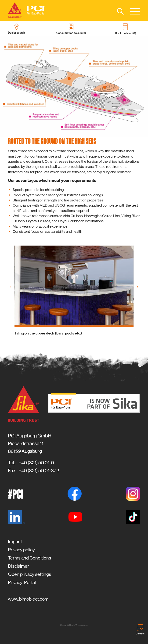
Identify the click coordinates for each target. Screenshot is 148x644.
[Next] (137, 287)
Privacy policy (21, 550)
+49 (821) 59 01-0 (36, 463)
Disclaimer (18, 566)
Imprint (15, 542)
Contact (140, 630)
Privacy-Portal (22, 582)
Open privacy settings (30, 574)
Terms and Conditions (30, 558)
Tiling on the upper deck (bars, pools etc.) (48, 333)
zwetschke (83, 625)
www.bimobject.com (28, 599)
